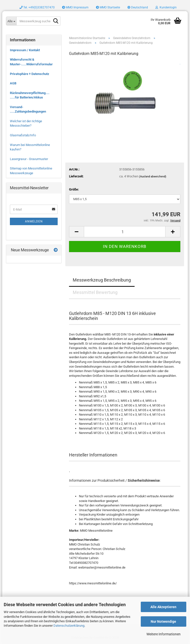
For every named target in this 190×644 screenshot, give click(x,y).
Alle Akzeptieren (163, 607)
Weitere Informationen (164, 634)
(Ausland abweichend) (153, 177)
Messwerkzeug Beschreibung (102, 280)
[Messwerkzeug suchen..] (11, 21)
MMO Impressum (75, 7)
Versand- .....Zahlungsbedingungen (28, 109)
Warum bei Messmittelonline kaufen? (30, 147)
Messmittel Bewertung (95, 292)
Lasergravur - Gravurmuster (29, 159)
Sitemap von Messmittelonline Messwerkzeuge (31, 171)
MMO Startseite (108, 7)
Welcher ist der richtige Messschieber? (26, 123)
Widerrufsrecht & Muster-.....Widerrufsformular (31, 62)
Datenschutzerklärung (69, 626)
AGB (13, 83)
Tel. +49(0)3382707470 (37, 7)
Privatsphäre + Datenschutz (30, 74)
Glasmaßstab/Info (23, 135)
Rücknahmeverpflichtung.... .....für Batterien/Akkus (30, 95)
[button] (138, 7)
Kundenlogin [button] (166, 7)
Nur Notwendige (163, 621)
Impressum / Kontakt (25, 50)
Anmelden (34, 221)
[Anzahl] (125, 232)
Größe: (74, 189)
